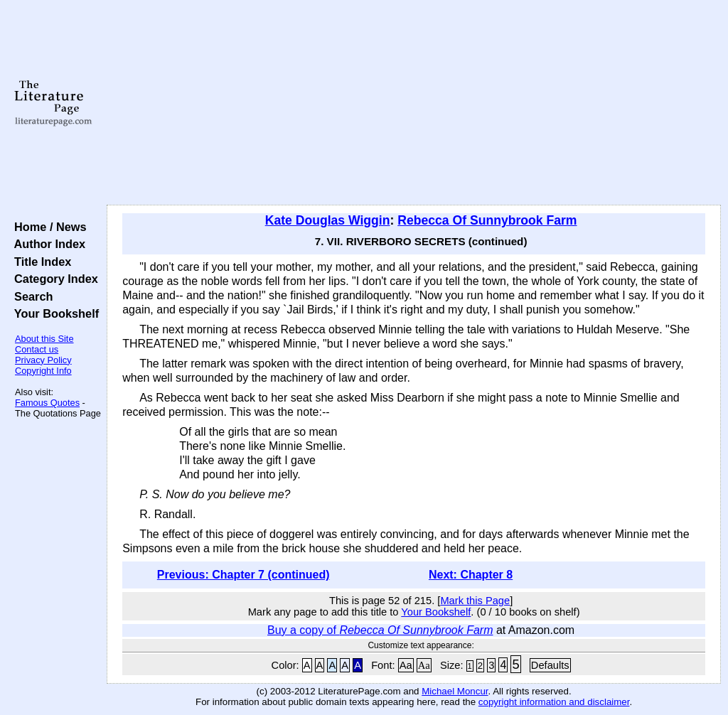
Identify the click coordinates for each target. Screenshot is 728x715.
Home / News (47, 227)
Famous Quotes (47, 403)
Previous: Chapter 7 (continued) (243, 575)
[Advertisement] (414, 103)
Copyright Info (43, 371)
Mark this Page (475, 601)
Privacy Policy (43, 360)
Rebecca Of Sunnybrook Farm (487, 220)
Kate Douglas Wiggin (328, 220)
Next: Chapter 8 (471, 575)
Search (30, 296)
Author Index (47, 244)
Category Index (53, 279)
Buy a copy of (380, 630)
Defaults (550, 665)
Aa (406, 665)
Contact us (37, 349)
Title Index (39, 262)
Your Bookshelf (53, 313)
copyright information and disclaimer (554, 702)
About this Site (44, 339)
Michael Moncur (455, 691)
